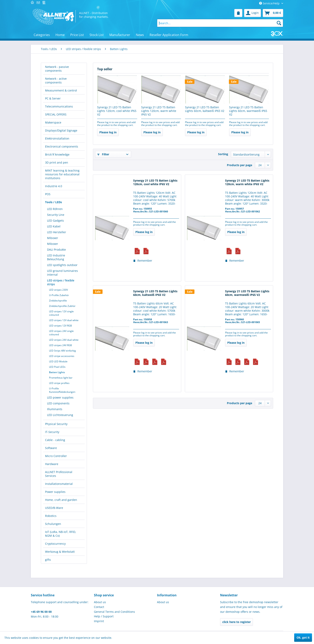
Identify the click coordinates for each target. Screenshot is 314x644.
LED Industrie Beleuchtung (56, 257)
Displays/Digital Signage (61, 130)
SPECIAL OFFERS (56, 114)
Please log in (108, 132)
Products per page (240, 165)
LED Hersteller (57, 232)
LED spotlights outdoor (62, 265)
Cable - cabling (55, 440)
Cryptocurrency (55, 544)
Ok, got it (303, 637)
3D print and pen (57, 162)
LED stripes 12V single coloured (61, 313)
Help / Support (104, 616)
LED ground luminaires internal (62, 273)
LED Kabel (54, 226)
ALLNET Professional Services (59, 474)
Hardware (52, 464)
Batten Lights (57, 372)
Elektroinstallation (57, 138)
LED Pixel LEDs (57, 367)
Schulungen (53, 524)
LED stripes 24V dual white (64, 340)
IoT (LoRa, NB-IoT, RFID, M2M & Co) (61, 534)
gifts (48, 560)
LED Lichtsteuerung (60, 415)
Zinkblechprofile (58, 301)
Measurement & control (61, 90)
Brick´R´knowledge (57, 154)
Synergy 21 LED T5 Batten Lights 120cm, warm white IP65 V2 (159, 111)
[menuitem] (238, 13)
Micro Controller (56, 456)
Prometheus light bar (61, 378)
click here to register (237, 622)
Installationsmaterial (59, 484)
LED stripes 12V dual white (64, 320)
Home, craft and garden (61, 500)
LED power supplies (60, 397)
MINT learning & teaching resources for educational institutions (62, 174)
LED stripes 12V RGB (60, 326)
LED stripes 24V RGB (60, 345)
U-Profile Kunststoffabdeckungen (62, 390)
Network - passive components (57, 69)
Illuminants (55, 409)
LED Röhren (55, 209)
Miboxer (53, 238)
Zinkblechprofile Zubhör (62, 306)
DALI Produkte (56, 250)
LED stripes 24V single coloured (61, 333)
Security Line (56, 215)
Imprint (99, 621)
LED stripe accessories (62, 356)
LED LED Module (58, 361)
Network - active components (56, 80)
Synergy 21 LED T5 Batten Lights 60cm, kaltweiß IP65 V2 (205, 109)
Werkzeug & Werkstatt (60, 552)
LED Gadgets (55, 221)
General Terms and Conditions (114, 612)
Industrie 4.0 (54, 186)
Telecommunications (59, 106)
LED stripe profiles (59, 383)
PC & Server (53, 98)
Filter (103, 154)
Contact (99, 607)
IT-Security (52, 432)
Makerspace (53, 122)
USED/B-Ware (54, 508)
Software (51, 448)
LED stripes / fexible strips (61, 282)
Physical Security (56, 424)
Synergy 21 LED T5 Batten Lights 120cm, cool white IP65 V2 (117, 111)
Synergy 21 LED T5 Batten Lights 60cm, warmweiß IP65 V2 (248, 111)
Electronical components (62, 146)
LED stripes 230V (58, 290)
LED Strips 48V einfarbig (62, 351)
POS (48, 194)
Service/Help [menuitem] (270, 3)
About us (100, 602)
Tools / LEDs (53, 202)
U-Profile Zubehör (59, 295)
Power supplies (55, 492)
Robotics (51, 516)
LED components (58, 403)
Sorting (223, 154)
